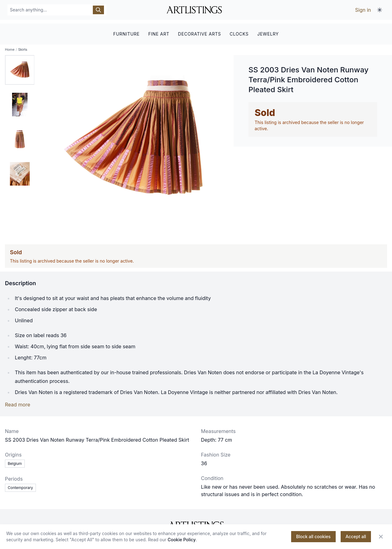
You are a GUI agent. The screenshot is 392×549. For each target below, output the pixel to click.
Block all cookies (313, 536)
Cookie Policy (182, 540)
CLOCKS (239, 30)
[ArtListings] (196, 522)
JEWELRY (268, 30)
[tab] (20, 67)
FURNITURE (126, 30)
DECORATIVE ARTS (199, 30)
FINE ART (159, 30)
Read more (18, 401)
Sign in (363, 10)
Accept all (356, 536)
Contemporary (20, 485)
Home (10, 46)
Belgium (15, 460)
